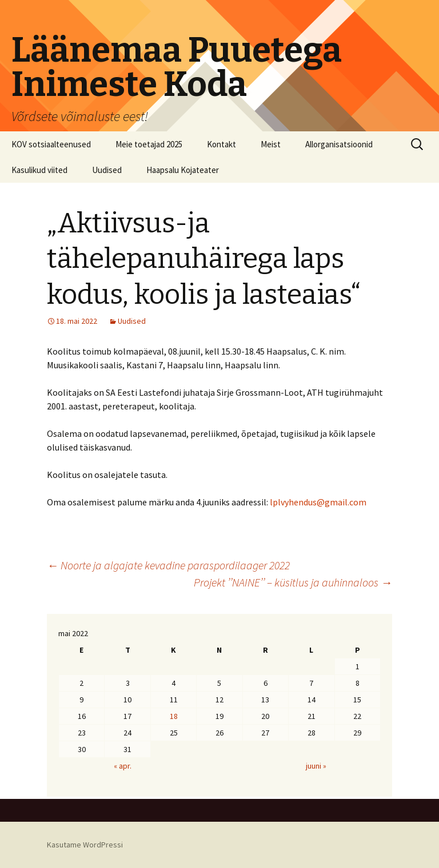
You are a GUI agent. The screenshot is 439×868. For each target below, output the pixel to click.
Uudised (107, 170)
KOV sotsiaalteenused (51, 144)
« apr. (123, 766)
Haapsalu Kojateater (183, 170)
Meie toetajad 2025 (149, 144)
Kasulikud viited (39, 170)
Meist (271, 144)
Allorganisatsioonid (339, 144)
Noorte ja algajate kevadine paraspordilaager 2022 (168, 565)
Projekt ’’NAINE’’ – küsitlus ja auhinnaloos (293, 582)
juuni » (316, 766)
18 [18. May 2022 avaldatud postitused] (174, 716)
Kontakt (222, 144)
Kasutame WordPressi (85, 845)
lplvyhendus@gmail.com (318, 502)
